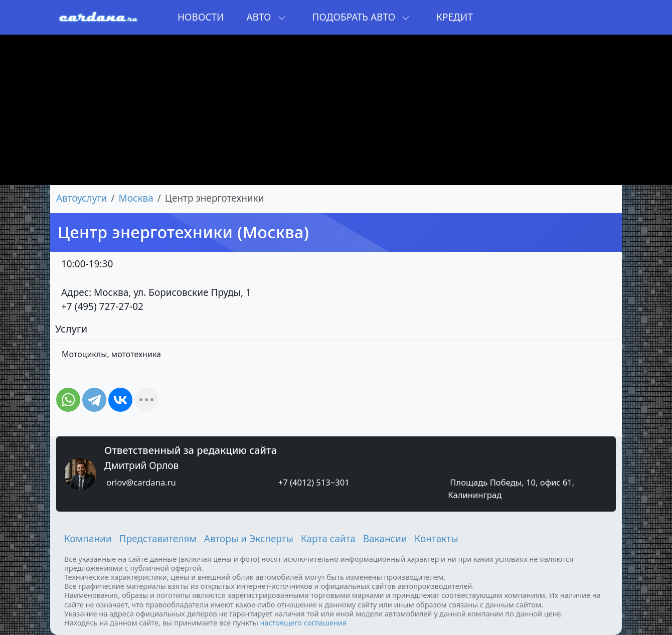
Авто (266, 17)
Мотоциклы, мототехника (111, 354)
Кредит (455, 17)
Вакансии (385, 539)
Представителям (158, 539)
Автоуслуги (81, 198)
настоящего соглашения (303, 622)
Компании (88, 539)
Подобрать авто (361, 17)
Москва (136, 198)
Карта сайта (328, 539)
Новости (201, 17)
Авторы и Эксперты (249, 539)
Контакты (436, 539)
